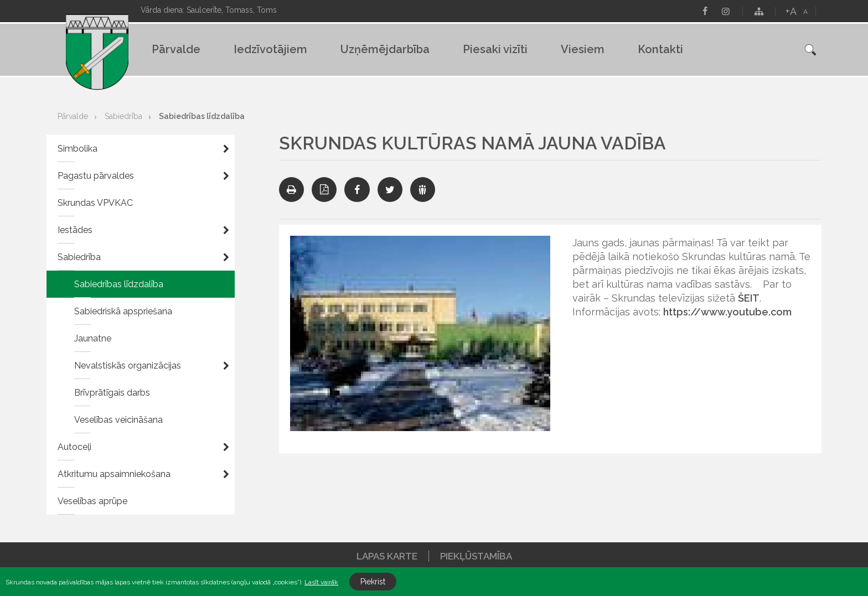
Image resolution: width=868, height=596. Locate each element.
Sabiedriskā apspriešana (123, 311)
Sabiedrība (123, 116)
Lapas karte (387, 556)
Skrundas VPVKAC (95, 203)
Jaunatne (93, 338)
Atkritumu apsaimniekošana (114, 474)
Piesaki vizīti (495, 49)
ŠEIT (749, 298)
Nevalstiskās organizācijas (128, 366)
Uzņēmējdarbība (385, 49)
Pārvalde (176, 49)
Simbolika (77, 149)
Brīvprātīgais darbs (112, 393)
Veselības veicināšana (118, 420)
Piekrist (373, 582)
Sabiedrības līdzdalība (202, 116)
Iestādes (75, 230)
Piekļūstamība (476, 556)
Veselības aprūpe (92, 501)
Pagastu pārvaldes (96, 176)
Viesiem (583, 49)
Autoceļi (74, 447)
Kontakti (660, 49)
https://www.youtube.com (727, 312)
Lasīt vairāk (321, 582)
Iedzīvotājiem (270, 49)
